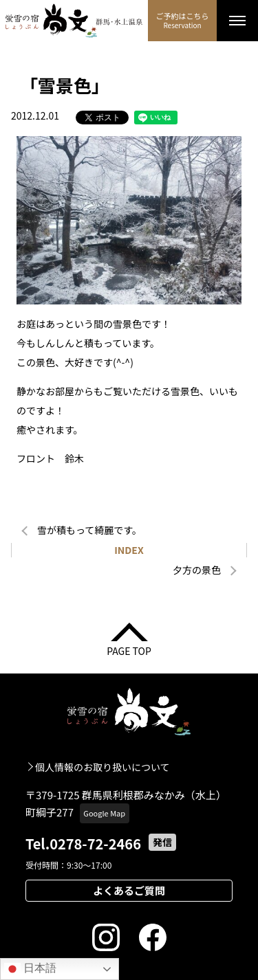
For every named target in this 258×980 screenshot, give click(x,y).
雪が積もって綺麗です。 (89, 530)
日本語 (30, 969)
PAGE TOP (129, 650)
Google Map (104, 813)
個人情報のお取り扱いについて (103, 767)
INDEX (129, 550)
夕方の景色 (197, 570)
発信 (162, 842)
